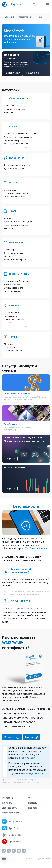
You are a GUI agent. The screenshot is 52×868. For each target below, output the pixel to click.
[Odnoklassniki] (14, 851)
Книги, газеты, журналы (14, 253)
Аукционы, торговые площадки (18, 222)
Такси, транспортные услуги (17, 165)
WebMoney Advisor (34, 609)
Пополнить (12, 737)
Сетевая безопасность (15, 197)
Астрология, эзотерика (15, 260)
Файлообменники (12, 285)
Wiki (30, 798)
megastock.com (27, 758)
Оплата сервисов (19, 98)
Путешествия (17, 158)
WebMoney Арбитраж (36, 548)
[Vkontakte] (4, 851)
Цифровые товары (19, 274)
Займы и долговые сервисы (16, 144)
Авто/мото (9, 228)
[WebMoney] (5, 4)
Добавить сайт (13, 73)
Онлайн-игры (10, 250)
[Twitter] (9, 851)
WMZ (7, 642)
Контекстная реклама (14, 319)
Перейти (11, 459)
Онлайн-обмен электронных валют (20, 134)
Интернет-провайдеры (14, 109)
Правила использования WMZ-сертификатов (21, 780)
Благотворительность (14, 351)
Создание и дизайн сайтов (16, 193)
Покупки (13, 211)
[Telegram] (24, 851)
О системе (8, 798)
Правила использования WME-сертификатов (20, 782)
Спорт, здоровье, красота (16, 225)
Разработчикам (10, 813)
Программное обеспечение (17, 281)
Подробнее (33, 73)
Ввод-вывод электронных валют (18, 137)
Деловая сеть (9, 808)
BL (14, 582)
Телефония (9, 112)
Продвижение (10, 316)
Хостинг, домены (12, 190)
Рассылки (8, 323)
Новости (33, 808)
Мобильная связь (12, 106)
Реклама (14, 305)
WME (18, 642)
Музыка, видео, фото (13, 288)
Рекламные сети (11, 313)
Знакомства (9, 256)
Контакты (7, 803)
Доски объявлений (12, 291)
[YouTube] (19, 851)
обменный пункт (21, 67)
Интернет (15, 183)
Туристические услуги (14, 168)
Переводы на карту (13, 140)
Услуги (13, 337)
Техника (8, 218)
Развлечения (16, 242)
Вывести (32, 737)
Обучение (8, 344)
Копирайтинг (10, 347)
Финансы (14, 126)
